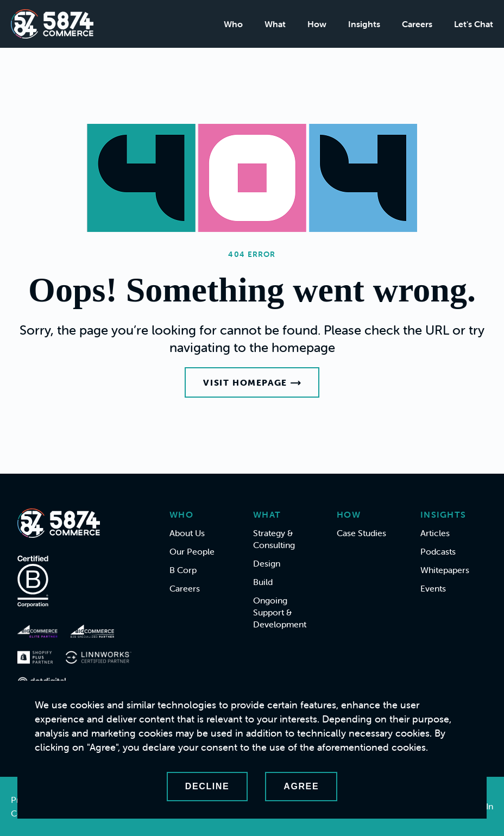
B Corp (183, 570)
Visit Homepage (252, 382)
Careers (417, 24)
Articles (435, 533)
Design (267, 563)
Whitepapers (445, 570)
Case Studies (361, 533)
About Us (187, 533)
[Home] (52, 24)
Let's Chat (474, 24)
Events (433, 588)
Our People (192, 551)
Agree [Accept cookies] (301, 786)
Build (263, 582)
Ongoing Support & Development (280, 612)
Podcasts (438, 551)
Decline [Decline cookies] (207, 786)
